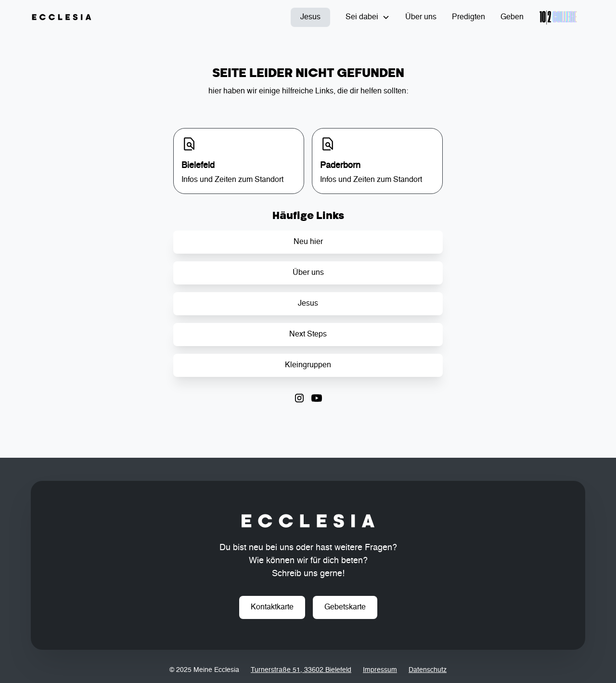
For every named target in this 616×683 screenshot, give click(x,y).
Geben (512, 17)
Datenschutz (428, 670)
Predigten (468, 17)
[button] (368, 17)
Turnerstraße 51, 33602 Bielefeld (301, 670)
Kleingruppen (308, 365)
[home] (62, 17)
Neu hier (308, 242)
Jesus (310, 17)
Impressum (380, 670)
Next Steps (308, 335)
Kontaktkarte (272, 607)
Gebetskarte (345, 607)
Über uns (421, 17)
